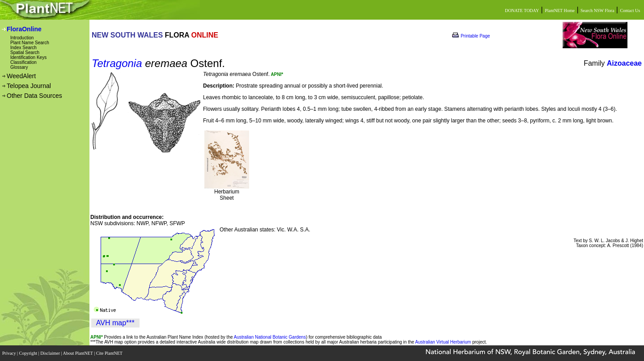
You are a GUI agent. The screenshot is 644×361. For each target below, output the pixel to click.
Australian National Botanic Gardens (270, 337)
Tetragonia (117, 63)
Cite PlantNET (110, 353)
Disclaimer (51, 353)
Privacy (10, 353)
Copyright (29, 353)
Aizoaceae (624, 63)
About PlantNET (78, 353)
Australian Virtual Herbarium (443, 342)
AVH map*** (115, 323)
